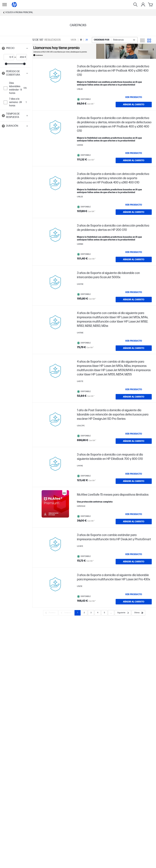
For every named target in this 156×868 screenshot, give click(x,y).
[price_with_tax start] (8, 57)
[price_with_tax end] (21, 57)
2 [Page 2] (84, 613)
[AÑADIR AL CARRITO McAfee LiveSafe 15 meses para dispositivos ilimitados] (134, 522)
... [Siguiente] (111, 613)
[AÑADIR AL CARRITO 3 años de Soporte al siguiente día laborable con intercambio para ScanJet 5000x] (134, 300)
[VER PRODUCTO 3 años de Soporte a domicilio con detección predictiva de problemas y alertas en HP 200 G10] (134, 252)
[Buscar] (135, 5)
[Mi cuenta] (143, 5)
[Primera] (51, 613)
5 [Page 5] (104, 613)
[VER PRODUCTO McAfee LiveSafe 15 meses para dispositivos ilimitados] (134, 514)
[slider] (6, 64)
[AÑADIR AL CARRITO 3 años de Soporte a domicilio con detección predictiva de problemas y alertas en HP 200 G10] (134, 259)
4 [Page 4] (98, 613)
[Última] (138, 613)
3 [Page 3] (91, 613)
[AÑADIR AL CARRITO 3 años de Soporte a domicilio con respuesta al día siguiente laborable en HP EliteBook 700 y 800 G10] (134, 481)
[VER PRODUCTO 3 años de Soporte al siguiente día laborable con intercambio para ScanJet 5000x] (134, 292)
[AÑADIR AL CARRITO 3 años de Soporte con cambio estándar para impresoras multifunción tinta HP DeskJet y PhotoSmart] (134, 562)
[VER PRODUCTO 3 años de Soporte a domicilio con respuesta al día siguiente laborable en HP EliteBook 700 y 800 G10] (134, 474)
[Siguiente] (123, 613)
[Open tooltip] (3, 48)
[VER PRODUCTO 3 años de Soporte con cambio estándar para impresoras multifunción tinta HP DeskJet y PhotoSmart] (134, 554)
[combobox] (115, 40)
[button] (15, 48)
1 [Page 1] (78, 613)
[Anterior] (66, 613)
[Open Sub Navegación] (5, 5)
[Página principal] (14, 5)
